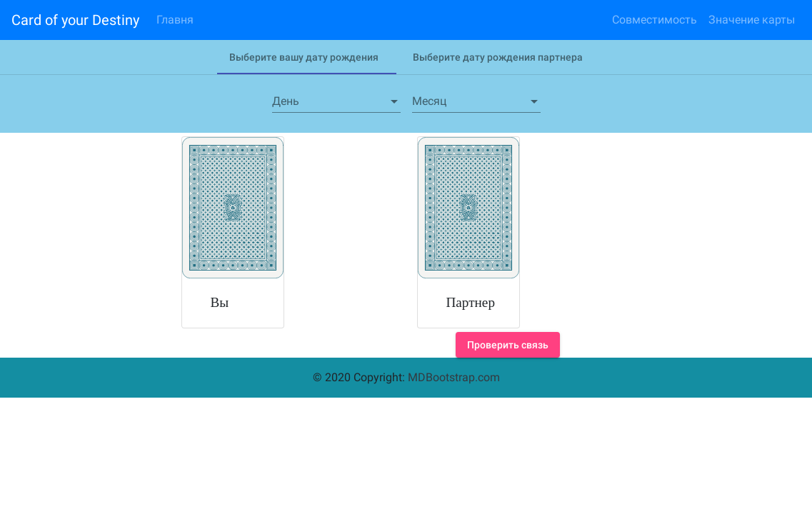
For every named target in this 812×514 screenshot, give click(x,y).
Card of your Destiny (75, 20)
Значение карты (752, 20)
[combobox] (336, 101)
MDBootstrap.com (454, 377)
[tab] (304, 57)
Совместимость (655, 20)
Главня (175, 20)
